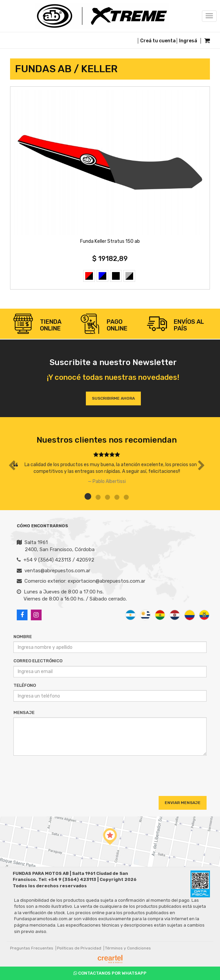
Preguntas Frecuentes (32, 948)
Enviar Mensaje (183, 803)
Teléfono (25, 685)
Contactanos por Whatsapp (110, 973)
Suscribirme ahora (113, 398)
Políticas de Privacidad (79, 948)
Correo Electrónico (38, 661)
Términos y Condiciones (128, 948)
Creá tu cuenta (158, 41)
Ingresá (188, 41)
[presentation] (54, 773)
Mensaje (24, 712)
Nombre (23, 637)
